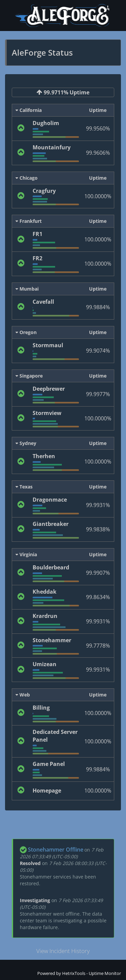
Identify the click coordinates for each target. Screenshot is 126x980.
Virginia (26, 554)
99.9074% (98, 351)
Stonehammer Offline (56, 850)
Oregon (26, 332)
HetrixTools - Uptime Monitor (92, 973)
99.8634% (98, 597)
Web (23, 695)
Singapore (29, 376)
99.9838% (98, 529)
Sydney (26, 443)
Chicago (27, 178)
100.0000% (98, 196)
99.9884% (98, 307)
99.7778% (98, 646)
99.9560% (98, 128)
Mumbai (27, 289)
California (29, 110)
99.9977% (98, 394)
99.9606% (98, 153)
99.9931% (98, 505)
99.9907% (98, 573)
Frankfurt (29, 221)
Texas (24, 487)
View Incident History (63, 951)
